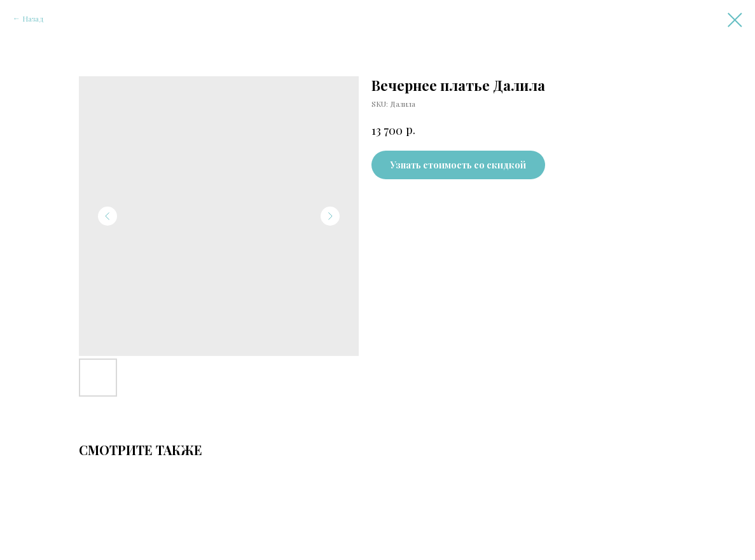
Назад (33, 18)
